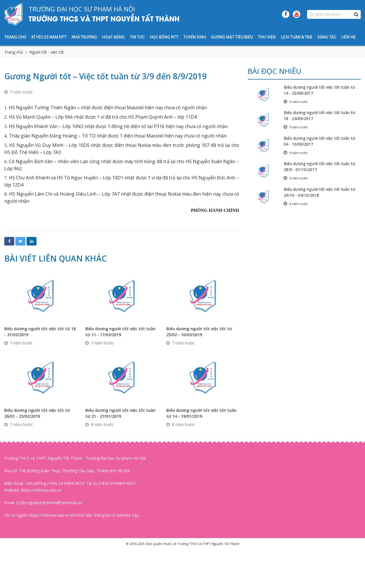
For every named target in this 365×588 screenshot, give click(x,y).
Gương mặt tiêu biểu (232, 37)
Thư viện (267, 37)
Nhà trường (84, 37)
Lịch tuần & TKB (297, 37)
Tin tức (137, 37)
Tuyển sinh (195, 37)
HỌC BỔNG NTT (164, 37)
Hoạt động (113, 37)
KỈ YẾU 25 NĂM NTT (49, 37)
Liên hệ (348, 37)
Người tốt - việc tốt (47, 52)
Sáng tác (327, 37)
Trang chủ (15, 37)
